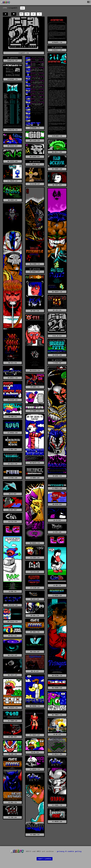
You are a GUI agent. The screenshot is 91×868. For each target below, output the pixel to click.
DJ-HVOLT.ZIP (35, 272)
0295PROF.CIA (13, 79)
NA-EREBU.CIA (35, 706)
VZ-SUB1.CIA (35, 835)
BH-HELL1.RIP (57, 152)
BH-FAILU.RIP (13, 146)
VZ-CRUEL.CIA (57, 805)
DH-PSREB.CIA (35, 264)
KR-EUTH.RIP (57, 504)
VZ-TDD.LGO (13, 817)
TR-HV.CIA (35, 752)
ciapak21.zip (24, 53)
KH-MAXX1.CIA (35, 543)
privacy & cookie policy (69, 851)
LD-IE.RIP (57, 520)
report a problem (45, 859)
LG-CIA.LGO (13, 522)
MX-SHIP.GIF (13, 675)
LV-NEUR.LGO (57, 596)
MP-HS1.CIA (13, 636)
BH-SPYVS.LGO (13, 161)
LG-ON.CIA (57, 585)
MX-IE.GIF (35, 671)
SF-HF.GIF (57, 735)
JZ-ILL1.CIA (13, 464)
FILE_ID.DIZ (57, 336)
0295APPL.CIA (57, 42)
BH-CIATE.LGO (35, 141)
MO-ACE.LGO (35, 599)
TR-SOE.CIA (13, 754)
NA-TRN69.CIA (57, 715)
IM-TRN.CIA (13, 417)
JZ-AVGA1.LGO (13, 433)
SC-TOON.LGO (13, 721)
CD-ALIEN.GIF (35, 184)
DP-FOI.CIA (35, 311)
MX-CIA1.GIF (35, 652)
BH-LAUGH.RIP (35, 157)
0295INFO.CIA (57, 136)
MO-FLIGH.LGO (13, 605)
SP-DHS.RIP (13, 737)
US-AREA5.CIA (35, 769)
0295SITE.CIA (13, 130)
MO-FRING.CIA (57, 676)
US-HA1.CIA (13, 802)
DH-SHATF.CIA (57, 292)
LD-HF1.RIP (13, 510)
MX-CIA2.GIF (13, 655)
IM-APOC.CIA (57, 476)
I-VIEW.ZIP (57, 363)
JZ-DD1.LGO (13, 450)
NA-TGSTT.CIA (13, 708)
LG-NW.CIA (13, 592)
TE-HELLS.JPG (57, 754)
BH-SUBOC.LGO (57, 169)
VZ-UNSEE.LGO (57, 822)
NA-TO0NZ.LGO (57, 688)
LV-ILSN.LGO (35, 588)
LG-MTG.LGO (57, 532)
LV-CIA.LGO (35, 572)
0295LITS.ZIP (13, 61)
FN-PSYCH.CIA (35, 371)
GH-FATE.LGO (57, 355)
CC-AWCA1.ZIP (35, 164)
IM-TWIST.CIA (35, 463)
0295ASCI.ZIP (57, 50)
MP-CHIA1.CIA (13, 622)
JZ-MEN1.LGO (35, 478)
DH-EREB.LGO (13, 200)
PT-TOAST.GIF (35, 735)
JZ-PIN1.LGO (13, 478)
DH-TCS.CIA (13, 363)
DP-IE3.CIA (57, 310)
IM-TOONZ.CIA (35, 411)
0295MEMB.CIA (35, 128)
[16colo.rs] (6, 3)
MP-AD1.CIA (35, 616)
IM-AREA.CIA (35, 387)
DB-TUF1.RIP (57, 185)
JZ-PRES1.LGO (57, 488)
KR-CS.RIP (13, 494)
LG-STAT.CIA (35, 558)
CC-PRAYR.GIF (13, 181)
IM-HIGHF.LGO (13, 400)
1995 (5, 8)
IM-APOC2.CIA (13, 378)
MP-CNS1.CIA (35, 632)
